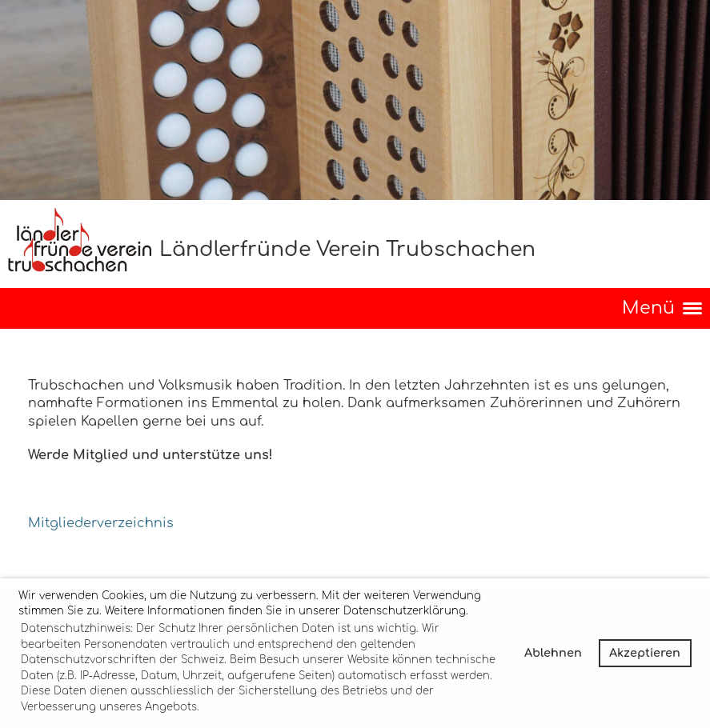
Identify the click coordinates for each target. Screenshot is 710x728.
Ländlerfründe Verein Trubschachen (347, 250)
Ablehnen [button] (553, 653)
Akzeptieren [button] (645, 653)
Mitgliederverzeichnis (101, 523)
